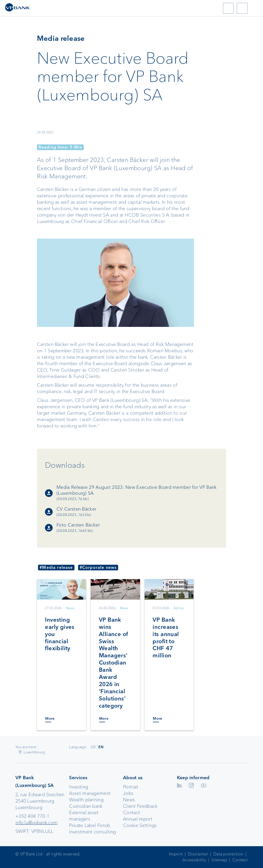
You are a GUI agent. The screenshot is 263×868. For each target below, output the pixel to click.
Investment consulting (92, 832)
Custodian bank (86, 806)
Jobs (128, 793)
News (129, 800)
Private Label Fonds (90, 825)
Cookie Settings (140, 825)
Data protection (228, 854)
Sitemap (219, 860)
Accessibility (194, 860)
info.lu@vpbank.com (36, 823)
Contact (131, 813)
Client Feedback (140, 806)
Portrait (131, 787)
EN (101, 747)
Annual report (138, 819)
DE (93, 747)
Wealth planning (86, 800)
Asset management (90, 793)
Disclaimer (198, 854)
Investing (79, 787)
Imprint (176, 854)
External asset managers (84, 816)
